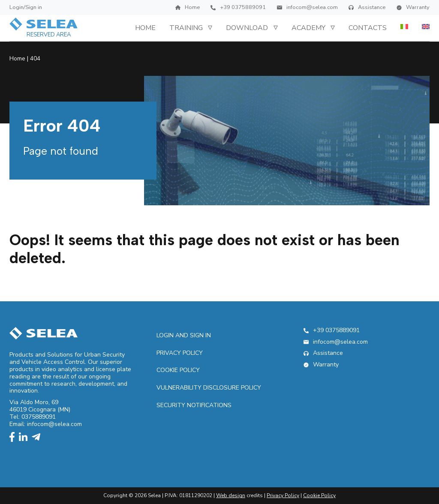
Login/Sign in (26, 7)
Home (188, 7)
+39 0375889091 (238, 7)
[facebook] (14, 438)
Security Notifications (194, 405)
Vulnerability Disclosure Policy (209, 388)
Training (186, 28)
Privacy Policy (180, 353)
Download (247, 28)
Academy (308, 28)
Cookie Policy (178, 370)
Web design (231, 495)
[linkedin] (25, 438)
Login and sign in (184, 335)
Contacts (368, 28)
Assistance (367, 7)
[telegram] (38, 438)
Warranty (413, 7)
